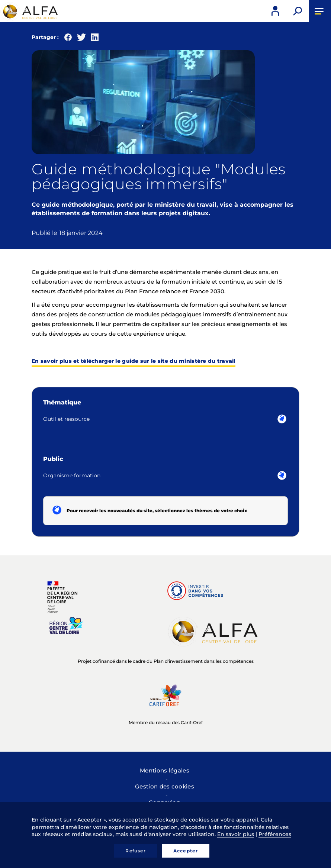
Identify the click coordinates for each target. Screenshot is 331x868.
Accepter (186, 851)
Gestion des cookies (165, 786)
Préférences (275, 834)
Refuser (135, 851)
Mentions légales (165, 770)
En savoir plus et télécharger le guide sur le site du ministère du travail (134, 361)
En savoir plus (236, 834)
